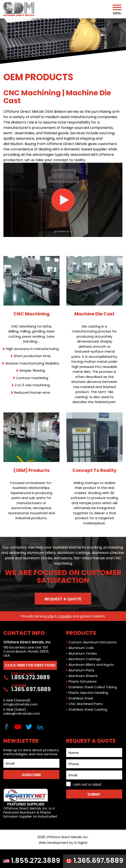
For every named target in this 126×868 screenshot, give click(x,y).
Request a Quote (63, 599)
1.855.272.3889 (32, 861)
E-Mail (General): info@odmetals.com (21, 702)
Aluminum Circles (83, 653)
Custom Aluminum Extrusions (92, 642)
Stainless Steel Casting (88, 710)
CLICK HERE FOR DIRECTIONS (30, 665)
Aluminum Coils (81, 648)
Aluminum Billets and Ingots (91, 665)
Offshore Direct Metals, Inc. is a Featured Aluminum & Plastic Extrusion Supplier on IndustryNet (30, 803)
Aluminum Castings (85, 659)
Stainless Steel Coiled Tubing (93, 687)
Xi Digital (81, 843)
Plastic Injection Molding (88, 693)
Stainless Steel (81, 698)
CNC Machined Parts (86, 704)
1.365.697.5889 (94, 861)
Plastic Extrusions (83, 681)
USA (50, 616)
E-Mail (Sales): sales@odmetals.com (22, 712)
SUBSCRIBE (31, 775)
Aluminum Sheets (83, 676)
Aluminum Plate (81, 670)
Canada (65, 616)
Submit (94, 794)
